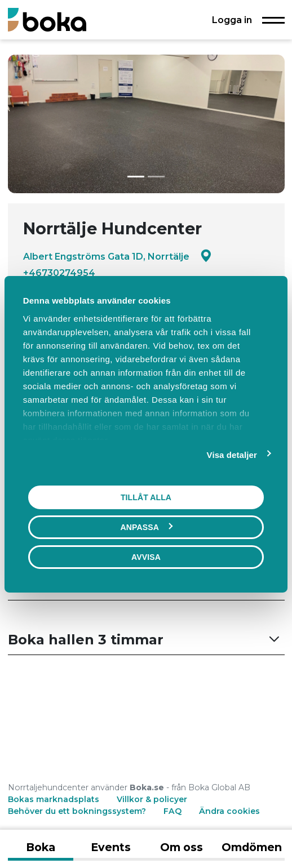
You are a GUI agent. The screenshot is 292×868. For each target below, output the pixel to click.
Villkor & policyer (152, 799)
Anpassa (147, 527)
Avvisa (146, 557)
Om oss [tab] (182, 847)
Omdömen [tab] (252, 847)
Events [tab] (111, 847)
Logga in (232, 20)
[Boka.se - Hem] (47, 19)
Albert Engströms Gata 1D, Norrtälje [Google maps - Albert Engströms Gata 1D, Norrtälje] (118, 257)
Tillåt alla (146, 497)
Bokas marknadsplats (54, 799)
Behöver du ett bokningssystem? (77, 811)
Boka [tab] (41, 847)
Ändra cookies (229, 811)
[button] (146, 640)
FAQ (174, 811)
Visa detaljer (232, 454)
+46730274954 (59, 273)
